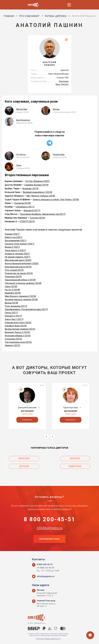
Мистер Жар (22, 109)
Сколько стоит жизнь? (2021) (20, 244)
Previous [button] (47, 436)
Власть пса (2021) (14, 237)
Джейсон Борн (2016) (16, 326)
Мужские (24, 458)
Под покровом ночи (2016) (18, 342)
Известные (75, 466)
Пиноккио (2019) (13, 277)
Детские (24, 466)
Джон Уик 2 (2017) (14, 319)
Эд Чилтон (21, 154)
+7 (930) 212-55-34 (45, 568)
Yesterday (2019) (30, 189)
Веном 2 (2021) (12, 247)
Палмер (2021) (12, 234)
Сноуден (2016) (38, 218)
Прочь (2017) (11, 313)
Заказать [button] (27, 420)
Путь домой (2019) (14, 270)
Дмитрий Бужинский (27, 408)
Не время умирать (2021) (17, 257)
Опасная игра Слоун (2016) (18, 323)
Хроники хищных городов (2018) (21, 300)
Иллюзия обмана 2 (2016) (18, 336)
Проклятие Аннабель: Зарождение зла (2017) (43, 214)
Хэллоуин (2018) (22, 203)
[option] (27, 406)
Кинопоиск (64, 81)
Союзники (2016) (13, 339)
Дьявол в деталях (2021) (17, 254)
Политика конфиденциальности (48, 639)
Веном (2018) (11, 303)
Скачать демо (27, 414)
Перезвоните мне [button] (50, 539)
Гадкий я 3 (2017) (13, 316)
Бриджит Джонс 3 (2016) (17, 332)
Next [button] (52, 436)
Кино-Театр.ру (62, 84)
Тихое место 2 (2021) (15, 250)
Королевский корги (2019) (18, 267)
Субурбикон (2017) (25, 207)
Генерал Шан (59, 154)
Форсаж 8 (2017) (32, 210)
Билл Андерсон (23, 120)
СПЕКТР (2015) (27, 221)
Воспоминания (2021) (16, 241)
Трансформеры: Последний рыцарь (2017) (26, 309)
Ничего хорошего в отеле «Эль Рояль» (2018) (56, 200)
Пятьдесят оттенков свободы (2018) (23, 283)
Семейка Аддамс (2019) (36, 185)
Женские (75, 458)
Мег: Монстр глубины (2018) (41, 196)
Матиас (56, 109)
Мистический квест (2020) (18, 260)
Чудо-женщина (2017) (16, 306)
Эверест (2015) (12, 345)
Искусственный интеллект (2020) (22, 263)
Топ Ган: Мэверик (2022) (37, 181)
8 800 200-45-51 (50, 519)
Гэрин (19, 165)
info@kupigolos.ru (50, 528)
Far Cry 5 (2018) (12, 290)
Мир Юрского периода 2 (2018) (20, 296)
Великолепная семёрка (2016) (20, 329)
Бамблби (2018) (13, 293)
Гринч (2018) (11, 287)
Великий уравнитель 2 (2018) (38, 192)
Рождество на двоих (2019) (19, 273)
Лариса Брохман (71, 408)
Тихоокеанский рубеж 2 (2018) (20, 280)
